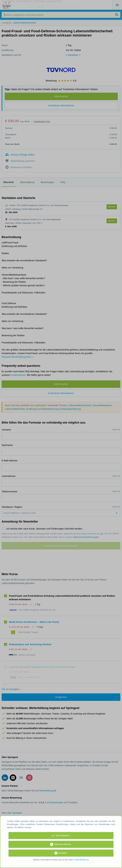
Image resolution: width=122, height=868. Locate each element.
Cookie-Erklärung (81, 860)
